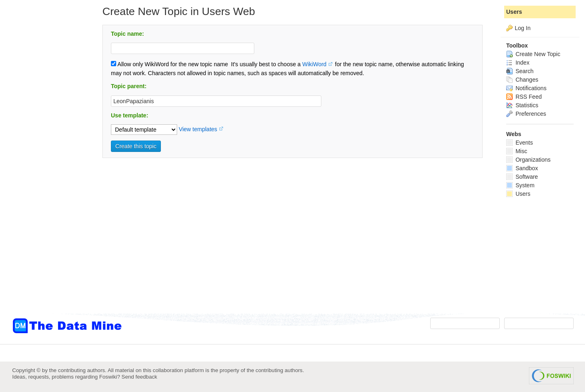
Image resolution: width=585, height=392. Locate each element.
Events (520, 143)
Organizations (528, 160)
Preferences (526, 114)
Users (514, 12)
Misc (517, 151)
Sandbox (522, 168)
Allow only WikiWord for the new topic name (169, 64)
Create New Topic (533, 54)
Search (520, 71)
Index (518, 63)
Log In (523, 28)
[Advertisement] (45, 164)
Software (522, 177)
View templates (198, 129)
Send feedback (139, 377)
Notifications (526, 88)
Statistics (522, 105)
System (520, 185)
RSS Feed (524, 97)
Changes (522, 80)
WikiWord (314, 64)
